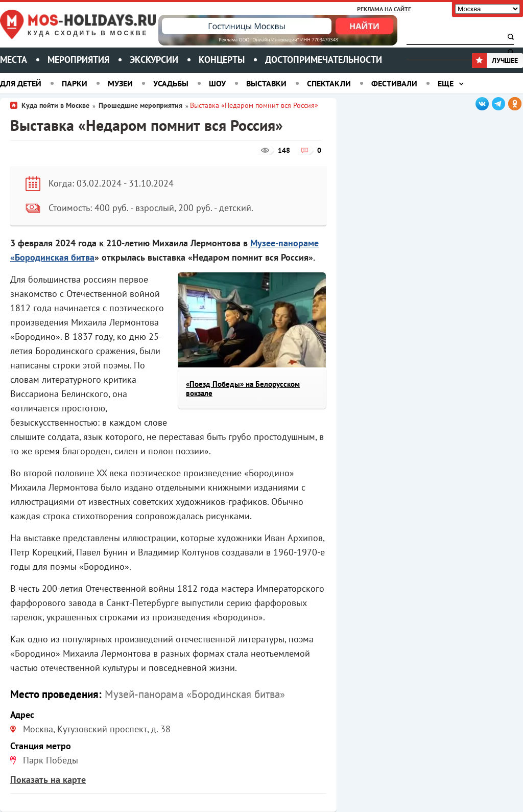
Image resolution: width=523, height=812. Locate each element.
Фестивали (394, 83)
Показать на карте (48, 780)
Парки (75, 83)
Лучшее (495, 60)
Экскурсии (154, 60)
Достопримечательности (324, 60)
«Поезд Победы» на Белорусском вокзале (243, 389)
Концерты (222, 60)
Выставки (266, 83)
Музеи (120, 83)
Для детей (21, 83)
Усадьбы (171, 83)
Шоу (217, 83)
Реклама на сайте (384, 9)
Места (14, 60)
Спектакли (329, 83)
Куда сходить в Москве (88, 33)
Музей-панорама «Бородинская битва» (195, 694)
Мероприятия (78, 60)
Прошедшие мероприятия (140, 105)
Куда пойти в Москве (55, 105)
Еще (446, 83)
